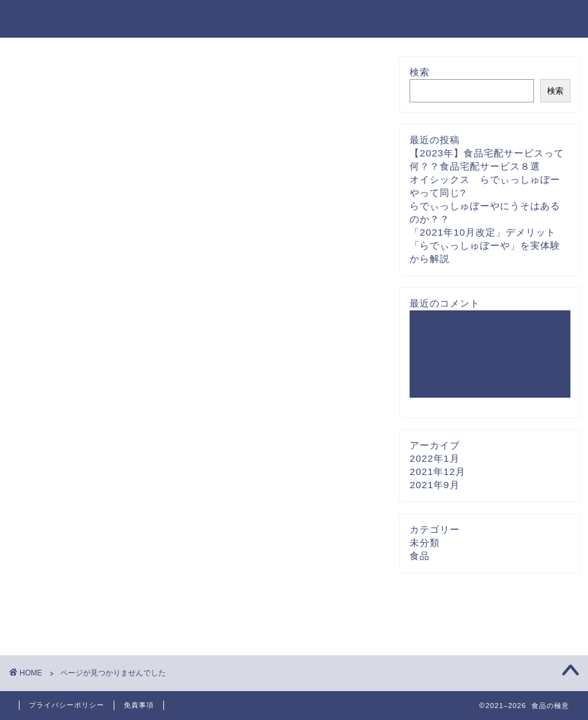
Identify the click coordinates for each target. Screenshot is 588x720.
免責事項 (139, 705)
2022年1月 (434, 458)
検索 (420, 72)
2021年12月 (438, 472)
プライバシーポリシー (67, 705)
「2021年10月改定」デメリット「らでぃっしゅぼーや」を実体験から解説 (485, 245)
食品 (61, 620)
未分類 (66, 603)
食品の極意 (52, 18)
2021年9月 (434, 485)
